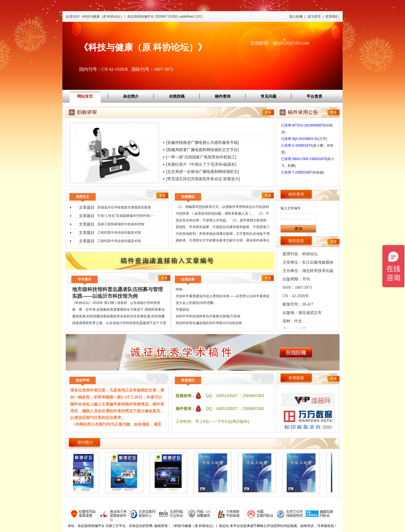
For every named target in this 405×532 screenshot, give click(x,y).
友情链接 (296, 378)
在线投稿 (177, 96)
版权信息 (296, 241)
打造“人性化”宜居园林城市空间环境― (125, 216)
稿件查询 (223, 96)
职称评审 (87, 112)
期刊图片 (85, 442)
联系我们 (332, 17)
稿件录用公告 (303, 112)
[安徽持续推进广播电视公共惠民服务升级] (202, 142)
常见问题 (269, 96)
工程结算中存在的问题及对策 (119, 233)
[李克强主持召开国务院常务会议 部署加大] (203, 179)
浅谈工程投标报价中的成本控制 (121, 224)
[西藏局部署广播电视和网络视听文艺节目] (202, 150)
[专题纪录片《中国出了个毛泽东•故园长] (201, 164)
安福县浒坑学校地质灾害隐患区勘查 (124, 207)
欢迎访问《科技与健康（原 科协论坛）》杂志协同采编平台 (134, 17)
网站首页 (85, 96)
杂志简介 (131, 96)
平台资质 (314, 96)
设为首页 (314, 17)
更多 (268, 112)
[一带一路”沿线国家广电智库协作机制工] (201, 157)
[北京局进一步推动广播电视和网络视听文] (202, 172)
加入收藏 (296, 17)
